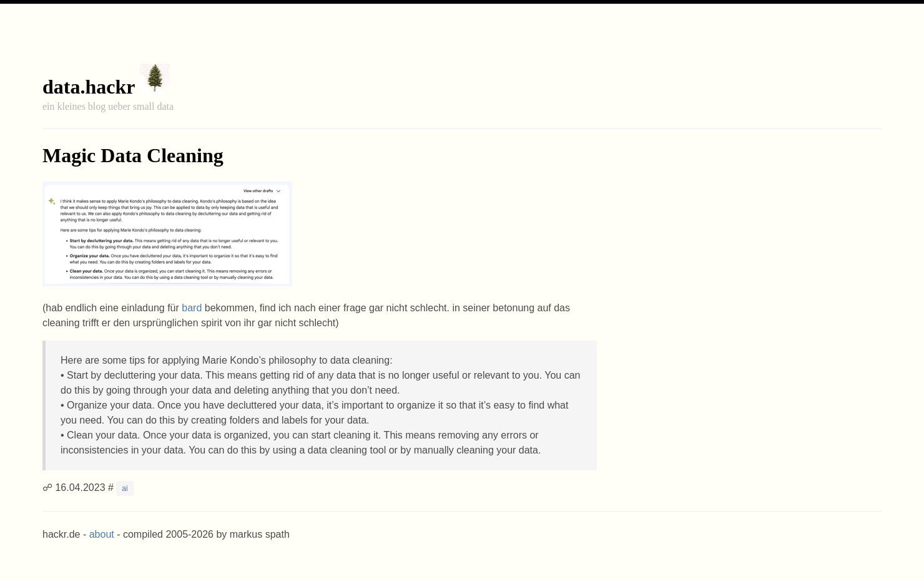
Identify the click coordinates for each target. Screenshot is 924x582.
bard (192, 308)
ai (125, 488)
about (102, 534)
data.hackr (89, 87)
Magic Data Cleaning (133, 155)
